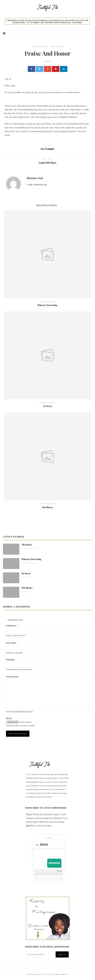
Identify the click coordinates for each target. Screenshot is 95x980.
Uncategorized (40, 47)
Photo (9, 718)
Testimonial (12, 677)
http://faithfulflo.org (38, 185)
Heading (10, 660)
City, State (11, 643)
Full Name (11, 626)
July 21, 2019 (57, 47)
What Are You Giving (47, 305)
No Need (47, 406)
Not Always (47, 507)
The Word (26, 545)
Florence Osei (35, 178)
